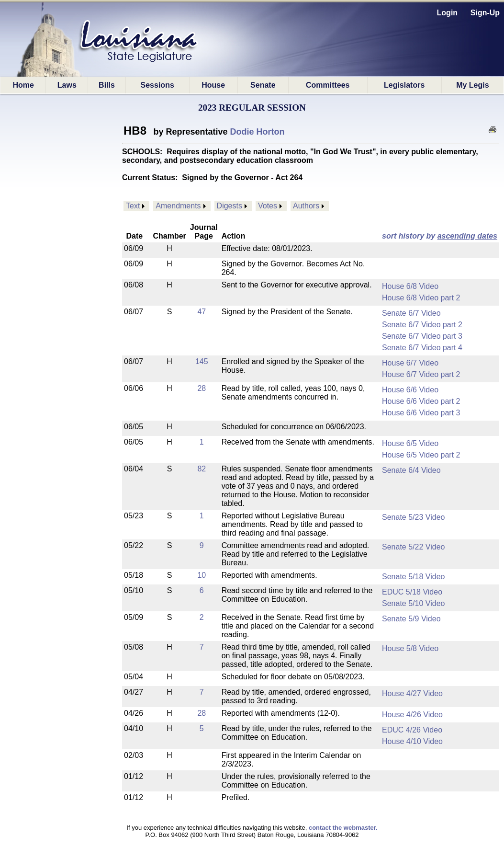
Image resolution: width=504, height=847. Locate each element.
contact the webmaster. (343, 828)
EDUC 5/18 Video (412, 592)
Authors (306, 206)
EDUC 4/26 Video (412, 730)
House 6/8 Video (410, 286)
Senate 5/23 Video (413, 517)
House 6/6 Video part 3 (421, 413)
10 (202, 575)
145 (202, 361)
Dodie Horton (258, 132)
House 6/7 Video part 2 (421, 374)
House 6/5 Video (410, 443)
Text (133, 206)
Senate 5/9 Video (411, 619)
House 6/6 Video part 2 (421, 401)
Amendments (178, 206)
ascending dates (467, 236)
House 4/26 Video (412, 715)
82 (202, 469)
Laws (67, 85)
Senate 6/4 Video (411, 470)
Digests (230, 206)
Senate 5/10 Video (413, 603)
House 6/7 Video (410, 363)
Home (23, 85)
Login (448, 13)
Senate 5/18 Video (413, 577)
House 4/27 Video (412, 693)
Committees (328, 85)
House (213, 85)
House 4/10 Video (412, 741)
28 (202, 388)
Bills (107, 85)
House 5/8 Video (410, 648)
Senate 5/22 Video (413, 547)
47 (202, 312)
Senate (263, 85)
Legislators (404, 85)
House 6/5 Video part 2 (421, 455)
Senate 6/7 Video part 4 (422, 348)
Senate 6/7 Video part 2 (422, 325)
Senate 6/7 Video (411, 313)
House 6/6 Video (410, 390)
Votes (268, 206)
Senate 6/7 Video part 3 (422, 336)
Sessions (157, 85)
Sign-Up (485, 13)
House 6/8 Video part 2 (421, 298)
